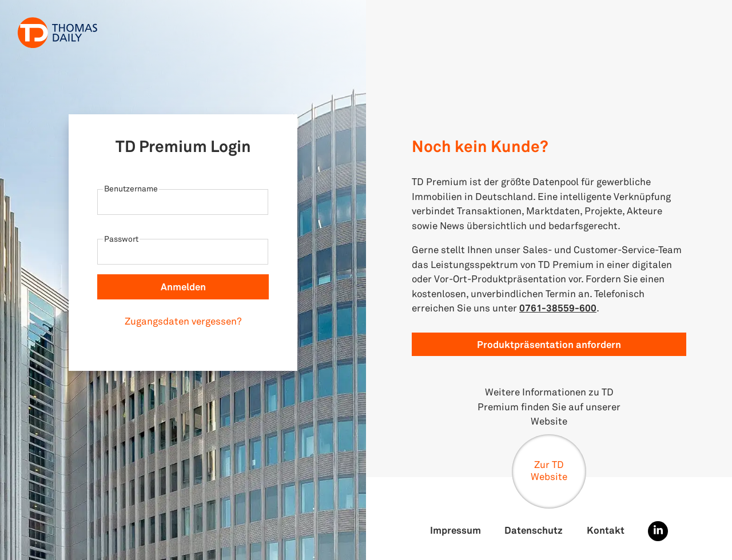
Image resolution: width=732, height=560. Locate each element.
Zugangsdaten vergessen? (183, 321)
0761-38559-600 (558, 308)
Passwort (121, 239)
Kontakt (606, 530)
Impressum (455, 530)
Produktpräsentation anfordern (549, 344)
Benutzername (131, 188)
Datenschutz (534, 530)
